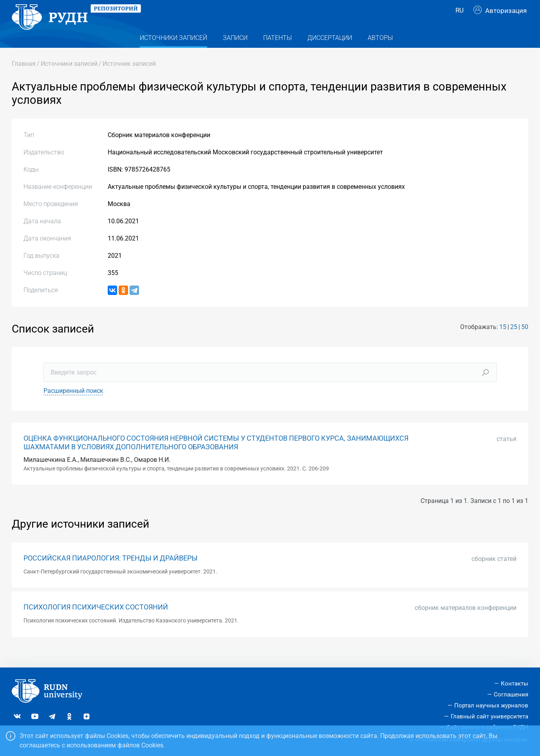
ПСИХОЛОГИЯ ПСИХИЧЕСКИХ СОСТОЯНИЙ (96, 622)
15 (503, 342)
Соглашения (511, 695)
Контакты (515, 684)
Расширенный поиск (73, 406)
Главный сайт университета (489, 716)
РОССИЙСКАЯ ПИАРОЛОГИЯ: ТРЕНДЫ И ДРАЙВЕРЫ (111, 573)
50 (525, 342)
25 (514, 342)
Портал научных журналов (491, 705)
